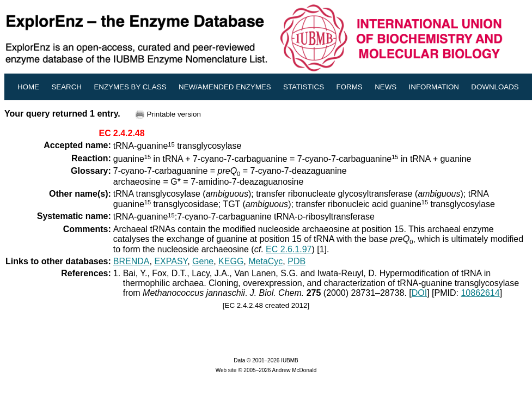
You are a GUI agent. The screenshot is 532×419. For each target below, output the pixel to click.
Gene (203, 261)
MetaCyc (265, 261)
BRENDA (132, 261)
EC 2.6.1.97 (289, 249)
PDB (296, 261)
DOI (419, 293)
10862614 (480, 293)
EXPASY (171, 261)
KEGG (231, 261)
